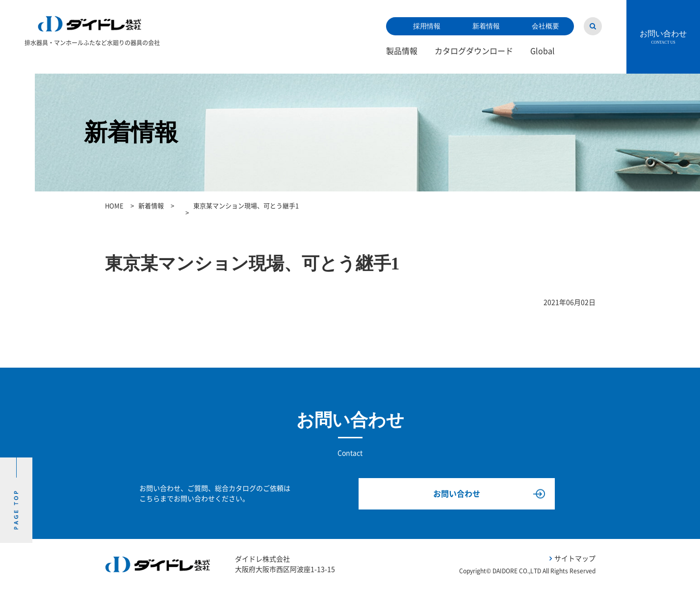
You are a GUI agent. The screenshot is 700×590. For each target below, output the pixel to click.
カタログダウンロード (474, 51)
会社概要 (545, 26)
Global (543, 51)
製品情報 (402, 51)
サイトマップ (575, 559)
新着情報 (486, 26)
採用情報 (427, 26)
